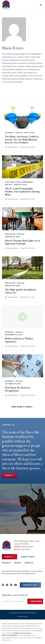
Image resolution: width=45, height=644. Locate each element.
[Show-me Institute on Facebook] (3, 585)
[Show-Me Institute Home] (6, 5)
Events (18, 563)
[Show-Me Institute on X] (7, 585)
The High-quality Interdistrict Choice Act (21, 291)
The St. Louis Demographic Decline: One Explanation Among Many (22, 192)
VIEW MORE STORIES (22, 407)
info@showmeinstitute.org (22, 633)
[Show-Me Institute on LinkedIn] (11, 585)
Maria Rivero (13, 147)
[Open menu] (41, 5)
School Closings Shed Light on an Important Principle (22, 242)
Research (6, 563)
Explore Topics (28, 557)
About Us (29, 563)
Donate (9, 476)
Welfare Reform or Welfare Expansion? (19, 340)
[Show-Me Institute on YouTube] (16, 585)
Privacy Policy (23, 617)
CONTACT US (30, 585)
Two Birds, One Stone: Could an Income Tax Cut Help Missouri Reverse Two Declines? (22, 140)
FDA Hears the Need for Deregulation (18, 389)
